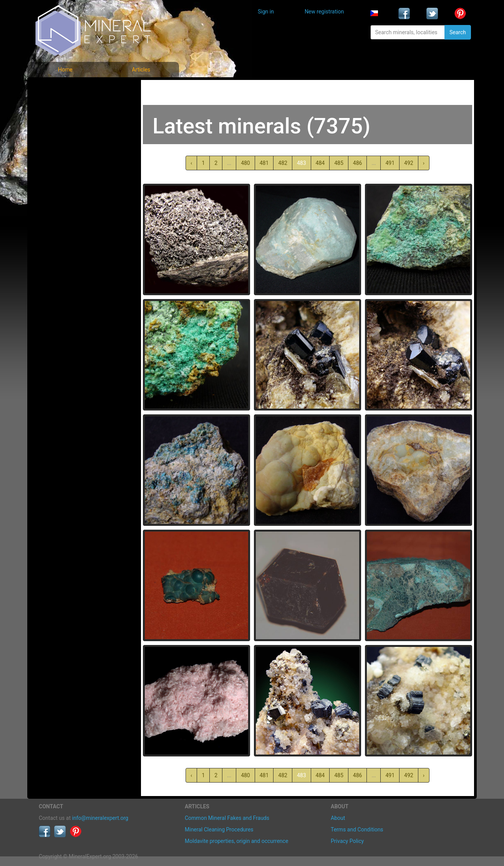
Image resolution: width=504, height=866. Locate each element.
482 (283, 163)
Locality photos (63, 122)
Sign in (266, 12)
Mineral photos (63, 89)
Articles (141, 70)
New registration (324, 12)
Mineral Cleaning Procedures (219, 829)
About (338, 818)
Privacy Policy (347, 841)
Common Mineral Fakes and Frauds (227, 818)
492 (409, 163)
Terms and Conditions (357, 829)
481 (264, 163)
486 (358, 163)
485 (339, 163)
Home (65, 70)
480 (245, 163)
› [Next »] (424, 163)
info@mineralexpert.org (100, 818)
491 (390, 163)
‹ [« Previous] (191, 163)
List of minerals (63, 106)
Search (458, 32)
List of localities (64, 139)
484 (320, 163)
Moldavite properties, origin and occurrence (236, 841)
